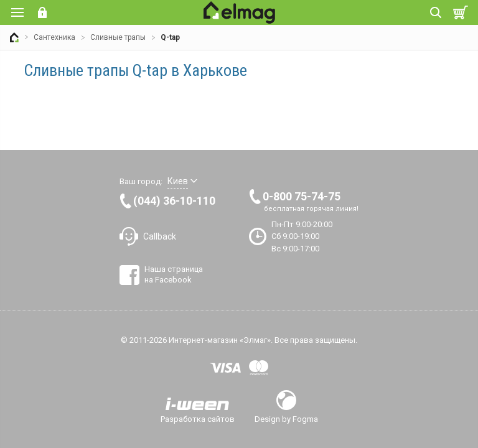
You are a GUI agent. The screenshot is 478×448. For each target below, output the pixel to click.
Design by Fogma (286, 419)
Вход (42, 12)
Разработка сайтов (198, 419)
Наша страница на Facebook (174, 274)
